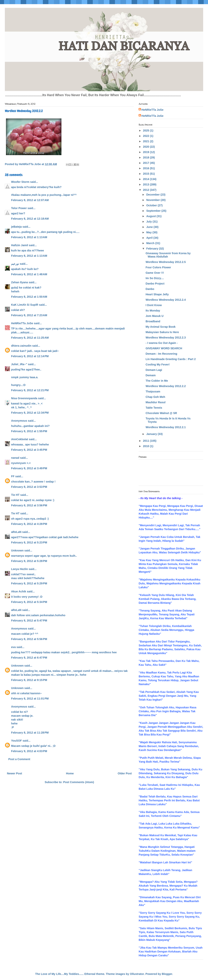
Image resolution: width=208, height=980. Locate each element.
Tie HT (15, 495)
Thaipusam (153, 391)
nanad (15, 458)
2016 (146, 168)
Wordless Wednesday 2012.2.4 (166, 300)
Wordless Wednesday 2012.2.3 (166, 338)
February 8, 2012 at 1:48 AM (29, 274)
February (153, 249)
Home (70, 773)
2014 (146, 179)
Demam (151, 375)
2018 (146, 157)
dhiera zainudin (21, 346)
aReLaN (16, 532)
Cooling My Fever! (158, 364)
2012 (146, 190)
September (154, 211)
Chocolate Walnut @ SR (161, 413)
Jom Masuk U (155, 316)
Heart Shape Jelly (157, 294)
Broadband (153, 321)
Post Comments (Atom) (79, 782)
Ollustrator (137, 974)
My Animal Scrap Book (161, 327)
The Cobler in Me (157, 381)
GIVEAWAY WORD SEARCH (164, 348)
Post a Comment (19, 759)
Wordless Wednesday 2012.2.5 (166, 262)
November (153, 200)
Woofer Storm (20, 182)
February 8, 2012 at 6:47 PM (29, 658)
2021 (146, 141)
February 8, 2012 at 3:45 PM (29, 450)
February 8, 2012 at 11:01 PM (30, 699)
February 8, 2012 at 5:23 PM (29, 542)
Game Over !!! (155, 273)
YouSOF (16, 741)
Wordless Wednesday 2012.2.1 (166, 427)
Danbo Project (155, 284)
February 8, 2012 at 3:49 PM (29, 468)
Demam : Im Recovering (161, 354)
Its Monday (153, 311)
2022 (146, 136)
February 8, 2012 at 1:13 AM (29, 237)
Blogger (167, 974)
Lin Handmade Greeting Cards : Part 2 (171, 359)
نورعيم (15, 264)
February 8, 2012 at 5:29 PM (29, 583)
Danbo (150, 289)
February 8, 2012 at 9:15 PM (29, 680)
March (151, 243)
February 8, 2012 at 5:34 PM (29, 602)
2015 (146, 174)
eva (13, 647)
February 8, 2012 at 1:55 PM (29, 431)
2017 (146, 163)
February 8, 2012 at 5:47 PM (29, 620)
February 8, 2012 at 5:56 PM (29, 639)
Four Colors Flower (158, 267)
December (153, 195)
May (149, 232)
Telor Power (19, 208)
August (151, 216)
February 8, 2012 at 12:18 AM (30, 219)
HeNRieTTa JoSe (22, 323)
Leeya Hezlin (19, 569)
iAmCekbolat (20, 439)
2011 (146, 441)
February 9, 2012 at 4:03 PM (29, 751)
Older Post (125, 773)
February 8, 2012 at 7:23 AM (29, 315)
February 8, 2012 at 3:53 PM (29, 487)
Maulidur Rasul (156, 402)
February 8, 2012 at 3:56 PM (29, 505)
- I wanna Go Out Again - (162, 343)
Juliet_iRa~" (19, 364)
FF (13, 476)
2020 (146, 147)
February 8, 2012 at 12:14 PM (30, 356)
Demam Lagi (154, 370)
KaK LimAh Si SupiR (25, 305)
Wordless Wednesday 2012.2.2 (166, 386)
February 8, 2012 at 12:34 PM (30, 413)
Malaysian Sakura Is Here (162, 332)
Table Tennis (154, 408)
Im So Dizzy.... (155, 278)
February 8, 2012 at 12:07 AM (30, 200)
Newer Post (14, 773)
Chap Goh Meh (155, 397)
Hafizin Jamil (20, 245)
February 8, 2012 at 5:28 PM (29, 561)
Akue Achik (19, 591)
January (152, 434)
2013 (146, 184)
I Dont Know (154, 305)
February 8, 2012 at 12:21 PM (30, 390)
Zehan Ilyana (19, 282)
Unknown (17, 550)
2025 (146, 130)
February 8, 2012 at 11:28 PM (30, 733)
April (150, 238)
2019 (146, 152)
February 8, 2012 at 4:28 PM (29, 524)
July (149, 222)
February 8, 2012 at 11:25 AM (30, 338)
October (152, 205)
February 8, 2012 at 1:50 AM (29, 297)
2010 (146, 446)
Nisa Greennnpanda (24, 398)
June (150, 227)
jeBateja (16, 227)
